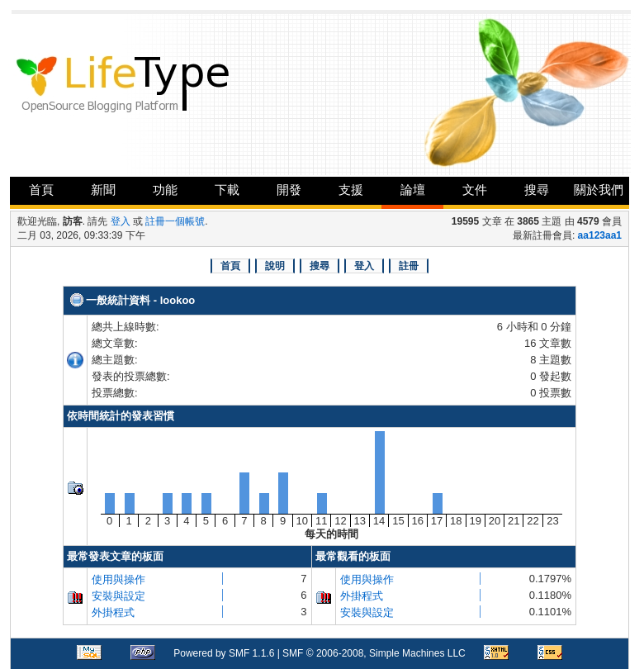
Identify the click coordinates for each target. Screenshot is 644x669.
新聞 (103, 190)
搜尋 (537, 190)
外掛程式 (113, 612)
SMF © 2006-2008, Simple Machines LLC (374, 653)
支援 (351, 190)
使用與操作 (118, 579)
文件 (475, 190)
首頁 (41, 190)
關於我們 (599, 190)
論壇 (413, 190)
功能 (165, 190)
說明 (275, 266)
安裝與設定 (118, 596)
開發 (289, 190)
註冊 (409, 266)
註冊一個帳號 (175, 221)
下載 (227, 190)
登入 (121, 221)
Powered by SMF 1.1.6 (224, 653)
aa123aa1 (600, 235)
